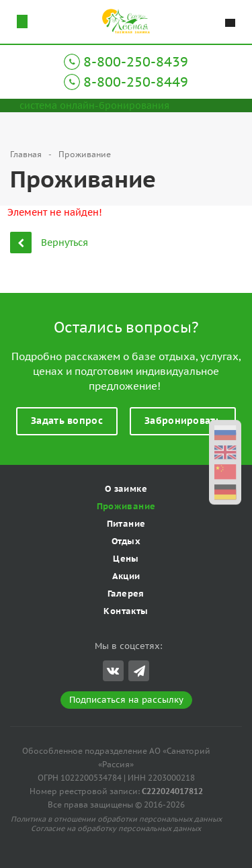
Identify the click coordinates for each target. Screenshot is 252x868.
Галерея (126, 594)
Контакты (126, 611)
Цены (126, 559)
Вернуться (49, 242)
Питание (126, 524)
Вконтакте (113, 670)
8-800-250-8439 (136, 62)
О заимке (126, 489)
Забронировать (183, 421)
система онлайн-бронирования (94, 105)
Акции (126, 576)
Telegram (139, 671)
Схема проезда (22, 21)
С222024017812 (172, 791)
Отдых (126, 541)
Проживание (126, 506)
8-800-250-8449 (136, 82)
